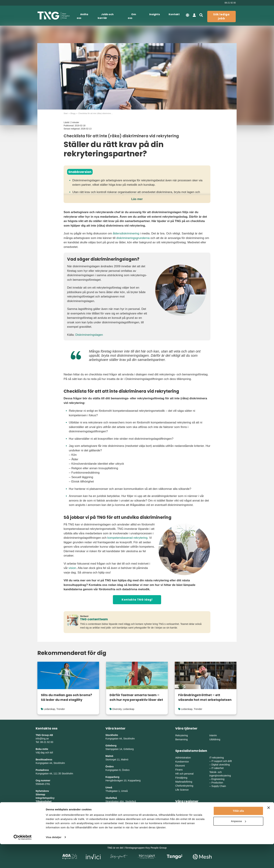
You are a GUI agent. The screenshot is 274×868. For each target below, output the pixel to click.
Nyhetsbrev (42, 791)
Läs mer (137, 199)
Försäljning (181, 778)
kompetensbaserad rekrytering (127, 538)
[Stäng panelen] (269, 832)
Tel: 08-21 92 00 (44, 742)
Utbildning (215, 739)
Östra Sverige (183, 808)
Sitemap (40, 794)
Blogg (73, 113)
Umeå (109, 787)
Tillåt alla (238, 835)
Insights (155, 14)
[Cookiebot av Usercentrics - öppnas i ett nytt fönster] (23, 861)
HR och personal (184, 774)
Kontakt (174, 14)
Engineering (218, 779)
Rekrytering (182, 735)
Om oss (132, 16)
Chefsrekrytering (184, 786)
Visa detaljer (54, 861)
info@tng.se (42, 739)
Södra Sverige (183, 816)
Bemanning (181, 739)
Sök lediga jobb (221, 16)
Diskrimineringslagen (89, 335)
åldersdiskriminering (126, 233)
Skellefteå (111, 798)
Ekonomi (180, 766)
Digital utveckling (221, 765)
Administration (183, 758)
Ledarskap (49, 709)
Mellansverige (217, 808)
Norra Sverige (217, 816)
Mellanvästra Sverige (221, 812)
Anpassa (238, 845)
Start (66, 113)
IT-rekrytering (217, 758)
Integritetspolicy (45, 798)
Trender (61, 709)
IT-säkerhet (218, 768)
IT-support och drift (222, 761)
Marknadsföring (184, 782)
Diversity (117, 709)
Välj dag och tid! (44, 753)
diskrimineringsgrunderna (133, 238)
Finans (179, 770)
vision (72, 568)
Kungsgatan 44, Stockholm (50, 763)
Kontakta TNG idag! (137, 600)
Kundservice (182, 762)
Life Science (182, 790)
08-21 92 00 (230, 3)
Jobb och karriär (106, 16)
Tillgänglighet (44, 801)
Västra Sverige (183, 812)
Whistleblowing (45, 805)
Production (217, 783)
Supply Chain (219, 786)
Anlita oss (82, 16)
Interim (213, 735)
